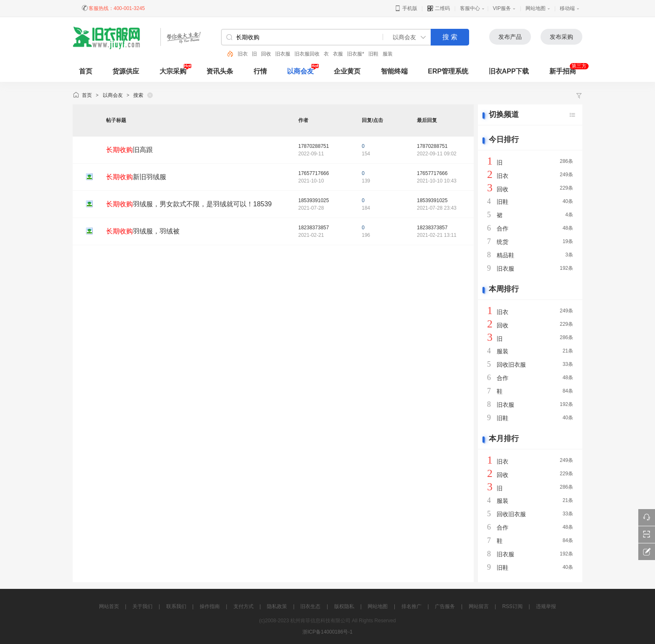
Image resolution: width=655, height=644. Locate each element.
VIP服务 (502, 8)
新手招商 (563, 71)
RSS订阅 (512, 606)
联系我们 (176, 606)
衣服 (338, 54)
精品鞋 (505, 255)
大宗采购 (173, 71)
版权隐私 (344, 606)
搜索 (138, 95)
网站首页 (109, 606)
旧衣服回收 (307, 54)
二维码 (438, 8)
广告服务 (445, 606)
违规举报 (546, 606)
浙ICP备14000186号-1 (327, 632)
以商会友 (300, 71)
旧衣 (243, 54)
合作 (503, 228)
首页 (87, 95)
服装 (388, 54)
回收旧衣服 (511, 365)
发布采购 (561, 37)
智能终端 (394, 71)
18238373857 (314, 228)
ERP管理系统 (448, 71)
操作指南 (210, 606)
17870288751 (314, 146)
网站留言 (479, 606)
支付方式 (244, 606)
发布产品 (510, 37)
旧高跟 (129, 150)
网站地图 (536, 8)
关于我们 (142, 606)
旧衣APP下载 (509, 71)
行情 (260, 71)
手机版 (406, 8)
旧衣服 (283, 54)
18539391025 (314, 200)
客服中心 (470, 8)
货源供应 (126, 71)
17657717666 (314, 173)
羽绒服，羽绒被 (143, 231)
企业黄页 (347, 71)
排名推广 (411, 606)
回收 (266, 54)
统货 (503, 242)
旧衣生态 (310, 606)
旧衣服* (356, 54)
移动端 (567, 8)
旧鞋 (373, 54)
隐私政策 (277, 606)
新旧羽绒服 (136, 177)
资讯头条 (220, 71)
